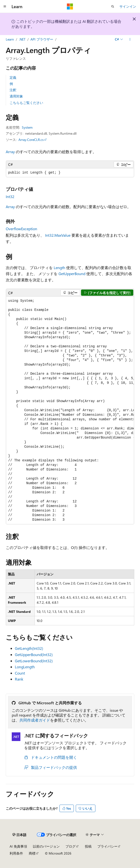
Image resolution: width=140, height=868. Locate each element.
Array (10, 152)
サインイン (128, 6)
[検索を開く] (113, 6)
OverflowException (21, 229)
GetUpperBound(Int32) (34, 654)
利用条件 (16, 853)
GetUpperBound (72, 274)
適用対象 (16, 96)
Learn (10, 39)
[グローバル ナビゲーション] (5, 6)
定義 (13, 77)
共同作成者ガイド (35, 720)
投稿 (88, 846)
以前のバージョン (46, 846)
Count (20, 673)
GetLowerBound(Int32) (34, 661)
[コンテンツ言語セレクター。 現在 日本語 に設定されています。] (19, 835)
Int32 (10, 196)
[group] (70, 410)
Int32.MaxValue (58, 235)
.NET (22, 39)
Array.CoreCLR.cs (31, 140)
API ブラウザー (42, 39)
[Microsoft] (70, 6)
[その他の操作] (130, 39)
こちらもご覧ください (26, 103)
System (27, 127)
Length (59, 268)
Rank (19, 679)
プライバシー (107, 846)
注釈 (13, 90)
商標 (32, 853)
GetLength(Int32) (29, 648)
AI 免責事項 (18, 846)
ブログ (70, 846)
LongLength (25, 667)
